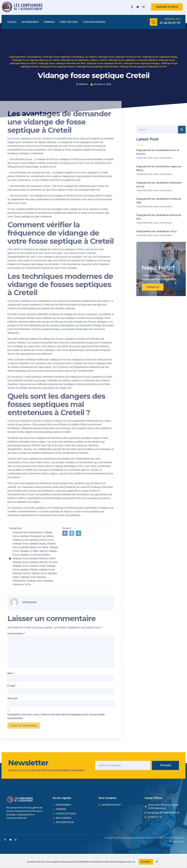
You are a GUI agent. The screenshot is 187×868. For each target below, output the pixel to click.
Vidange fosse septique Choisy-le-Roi (119, 55)
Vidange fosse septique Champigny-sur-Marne (70, 55)
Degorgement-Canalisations (26, 55)
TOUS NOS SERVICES (94, 22)
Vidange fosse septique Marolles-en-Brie (62, 61)
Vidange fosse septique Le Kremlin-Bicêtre (133, 58)
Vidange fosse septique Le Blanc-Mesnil (84, 58)
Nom (11, 673)
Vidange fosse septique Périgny (141, 61)
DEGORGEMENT (30, 22)
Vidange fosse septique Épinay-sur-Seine (36, 58)
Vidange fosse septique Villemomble (97, 64)
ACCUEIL (12, 22)
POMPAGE (49, 22)
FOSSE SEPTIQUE (69, 22)
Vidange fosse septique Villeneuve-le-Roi (143, 64)
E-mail (12, 686)
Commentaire (16, 634)
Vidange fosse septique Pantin (104, 61)
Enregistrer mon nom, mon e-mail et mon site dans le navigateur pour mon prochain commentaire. (56, 716)
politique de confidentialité (76, 862)
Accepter (146, 862)
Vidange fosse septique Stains (58, 64)
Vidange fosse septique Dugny (160, 55)
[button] (65, 533)
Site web (12, 698)
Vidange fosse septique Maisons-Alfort (34, 558)
